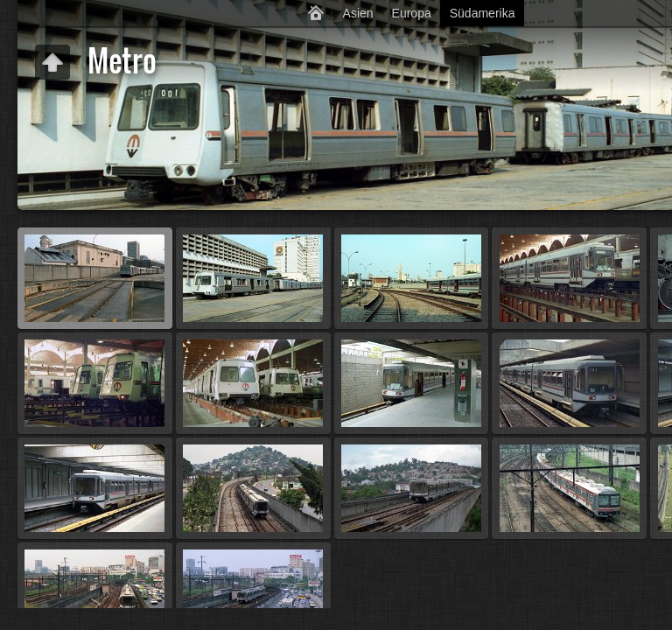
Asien (358, 13)
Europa (412, 13)
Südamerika (483, 13)
